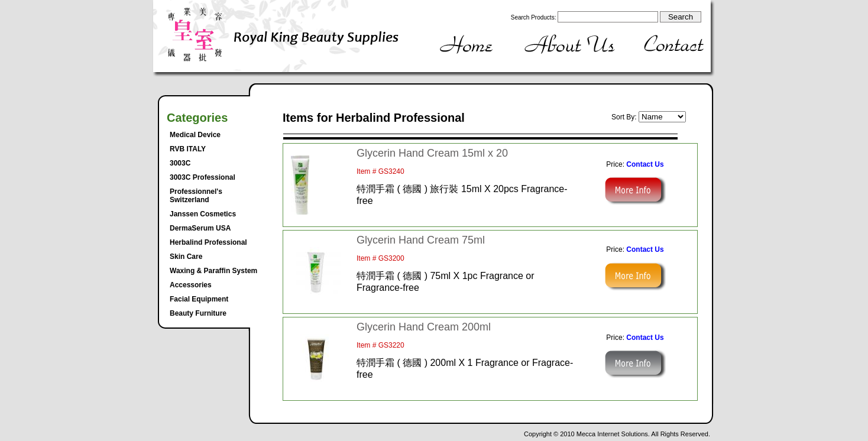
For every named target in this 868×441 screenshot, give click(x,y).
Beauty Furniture (198, 313)
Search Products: (534, 17)
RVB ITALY (188, 149)
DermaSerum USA (200, 228)
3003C (180, 163)
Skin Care (186, 257)
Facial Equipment (199, 299)
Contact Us (645, 164)
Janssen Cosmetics (203, 214)
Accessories (191, 285)
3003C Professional (203, 177)
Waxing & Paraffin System (213, 271)
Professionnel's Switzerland (196, 196)
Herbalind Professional (208, 242)
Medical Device (195, 135)
